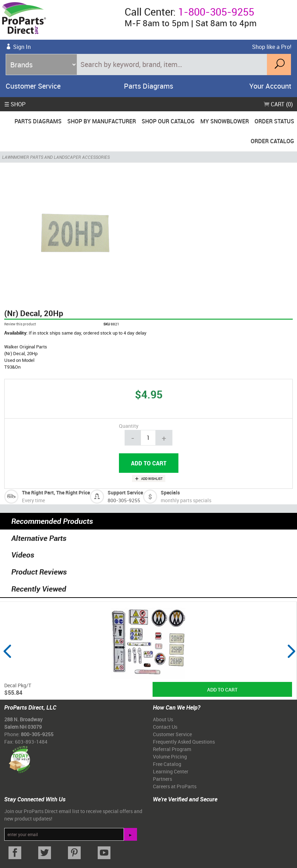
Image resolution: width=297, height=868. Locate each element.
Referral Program (172, 749)
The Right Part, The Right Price (56, 492)
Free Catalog (167, 764)
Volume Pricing (170, 757)
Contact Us (165, 727)
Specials (170, 492)
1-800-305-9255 (216, 12)
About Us (163, 719)
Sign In (22, 47)
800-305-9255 (124, 500)
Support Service (125, 492)
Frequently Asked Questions (184, 742)
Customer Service (33, 86)
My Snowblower (225, 121)
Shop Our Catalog (168, 121)
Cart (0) (278, 104)
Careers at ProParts (175, 786)
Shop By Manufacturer (102, 121)
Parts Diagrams (148, 86)
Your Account (270, 86)
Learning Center (171, 771)
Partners (162, 779)
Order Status (274, 121)
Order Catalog (272, 141)
